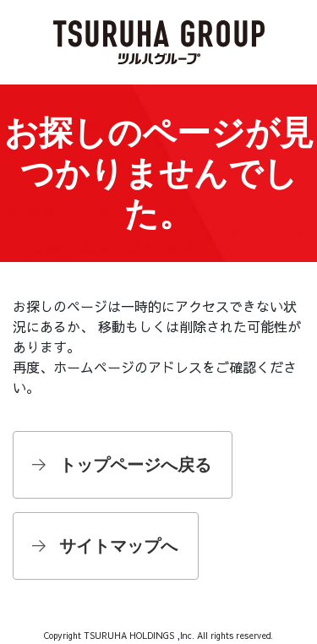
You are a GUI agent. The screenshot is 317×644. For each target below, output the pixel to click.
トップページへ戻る (135, 465)
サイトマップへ (118, 546)
